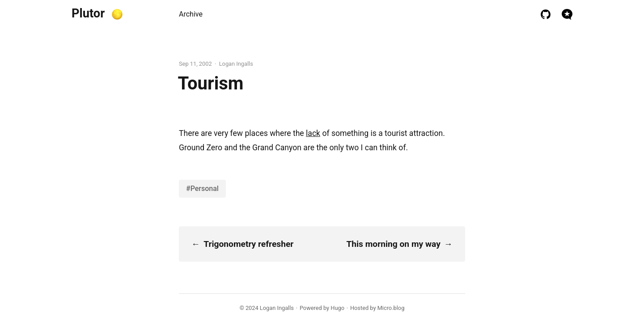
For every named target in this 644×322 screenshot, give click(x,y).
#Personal (202, 189)
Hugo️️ (337, 308)
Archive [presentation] (191, 14)
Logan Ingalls (277, 308)
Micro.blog (391, 308)
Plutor (88, 13)
